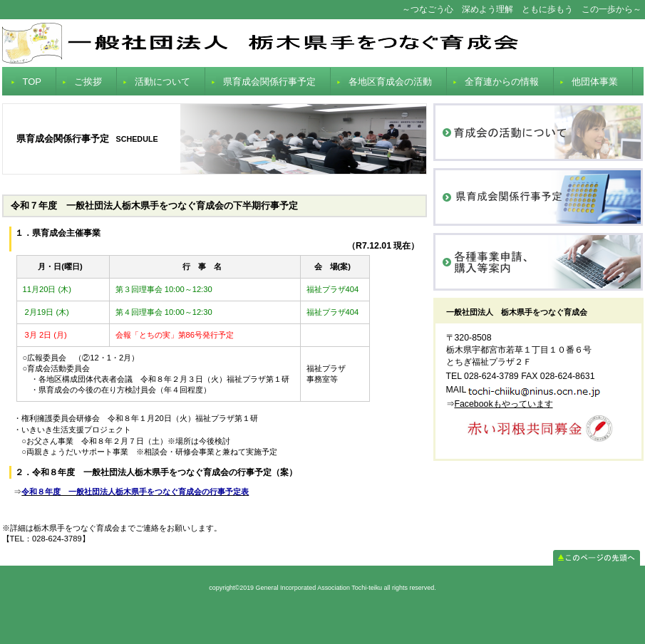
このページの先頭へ (597, 558)
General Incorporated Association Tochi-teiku (323, 43)
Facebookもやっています (504, 404)
